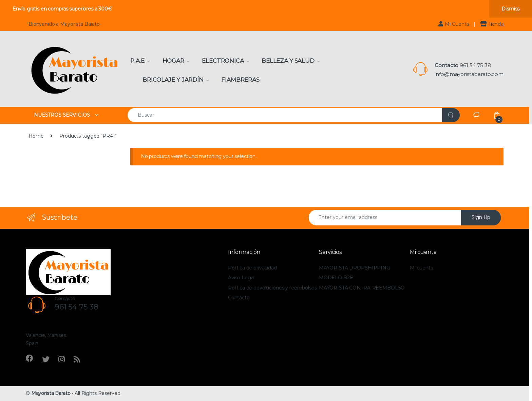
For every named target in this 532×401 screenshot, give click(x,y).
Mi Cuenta (454, 24)
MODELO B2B (336, 278)
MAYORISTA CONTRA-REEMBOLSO (362, 288)
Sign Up (481, 217)
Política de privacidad (252, 268)
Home (36, 136)
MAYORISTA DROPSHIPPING (355, 268)
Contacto (239, 298)
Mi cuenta (422, 268)
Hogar (173, 61)
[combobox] (285, 115)
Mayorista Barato (51, 393)
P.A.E (137, 61)
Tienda (492, 24)
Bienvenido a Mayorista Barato (64, 24)
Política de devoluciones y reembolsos (272, 288)
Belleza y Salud (288, 61)
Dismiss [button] (510, 9)
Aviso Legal (241, 278)
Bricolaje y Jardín (173, 80)
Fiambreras (240, 80)
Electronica (223, 61)
